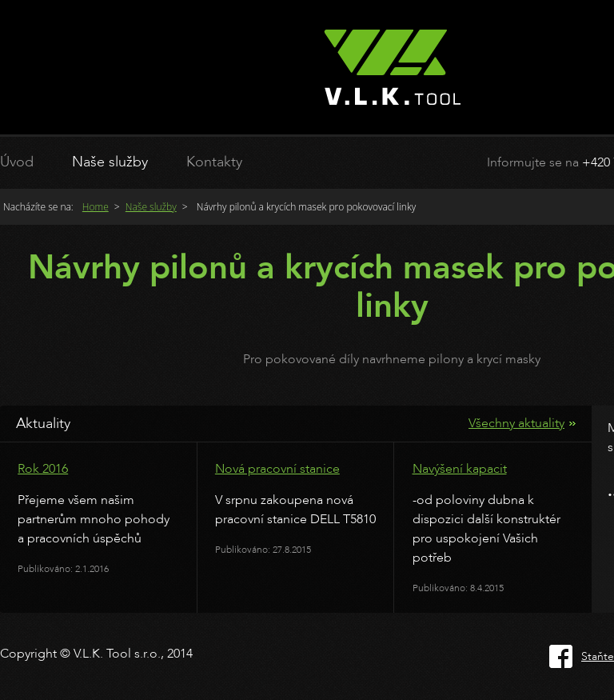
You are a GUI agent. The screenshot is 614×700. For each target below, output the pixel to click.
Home (96, 207)
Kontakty (214, 162)
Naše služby (110, 162)
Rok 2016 (43, 469)
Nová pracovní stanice (277, 469)
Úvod (17, 162)
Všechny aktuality (516, 423)
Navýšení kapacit (460, 469)
